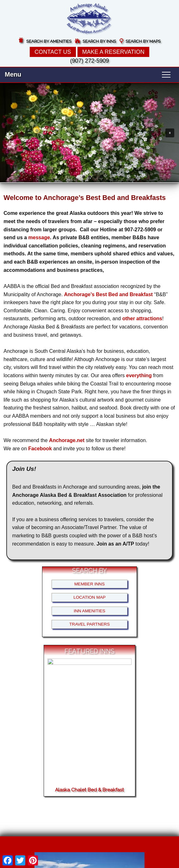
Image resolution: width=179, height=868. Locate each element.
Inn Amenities (90, 611)
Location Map (90, 597)
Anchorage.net (67, 440)
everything (139, 375)
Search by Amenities (49, 41)
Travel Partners (90, 624)
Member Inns (90, 584)
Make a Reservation (113, 52)
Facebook (40, 449)
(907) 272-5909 (89, 61)
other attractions (142, 318)
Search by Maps (143, 41)
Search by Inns (99, 41)
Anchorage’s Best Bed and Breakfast (108, 294)
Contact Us (53, 52)
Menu (13, 74)
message (39, 237)
